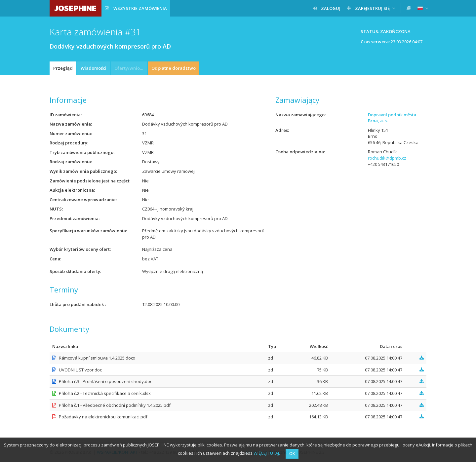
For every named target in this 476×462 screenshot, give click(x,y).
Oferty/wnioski (130, 68)
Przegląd (63, 68)
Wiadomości (94, 68)
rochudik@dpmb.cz (387, 158)
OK (292, 454)
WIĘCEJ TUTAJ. (267, 453)
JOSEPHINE (76, 8)
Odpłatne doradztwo (174, 68)
